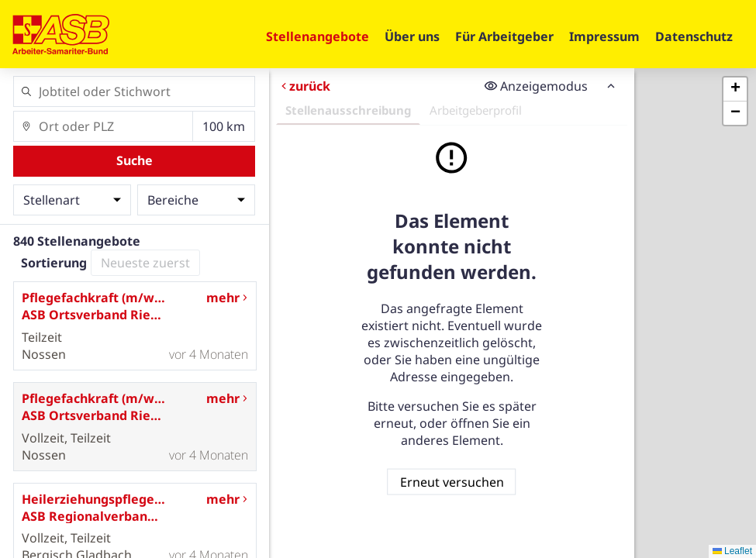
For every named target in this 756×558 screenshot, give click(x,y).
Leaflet (732, 551)
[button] (735, 90)
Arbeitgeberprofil (476, 110)
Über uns (412, 36)
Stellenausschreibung (348, 110)
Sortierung (54, 263)
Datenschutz (694, 36)
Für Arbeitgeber (504, 36)
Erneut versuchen (451, 481)
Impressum (604, 36)
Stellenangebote (318, 36)
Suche (135, 160)
